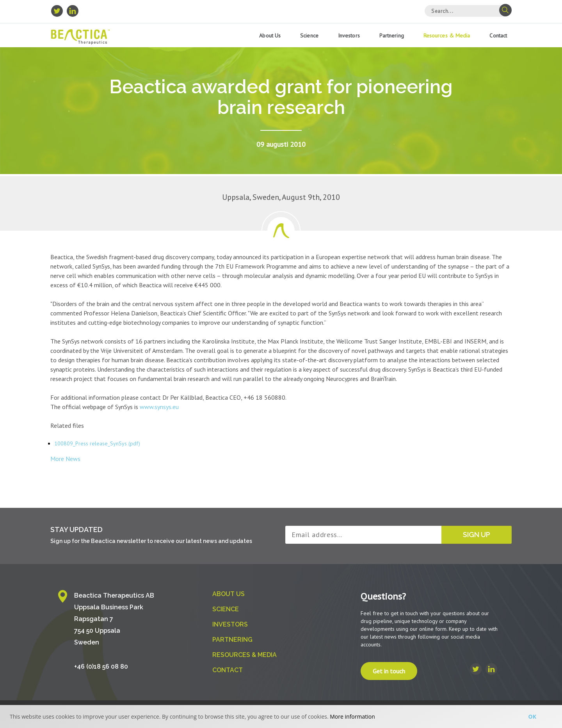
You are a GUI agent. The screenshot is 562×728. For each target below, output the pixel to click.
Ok (532, 716)
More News (65, 459)
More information (352, 716)
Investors (349, 36)
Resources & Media (447, 36)
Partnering (392, 36)
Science (309, 36)
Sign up (477, 535)
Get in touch (389, 671)
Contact (498, 36)
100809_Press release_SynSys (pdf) (97, 443)
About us (270, 36)
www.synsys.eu (159, 407)
